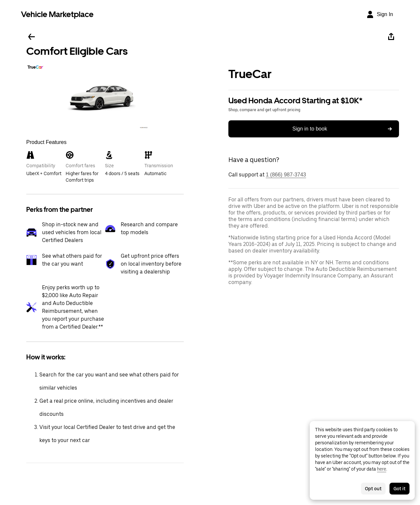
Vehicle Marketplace (57, 14)
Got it (399, 489)
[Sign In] (380, 14)
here (382, 469)
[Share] (391, 37)
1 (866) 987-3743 (286, 175)
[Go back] (31, 37)
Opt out (373, 489)
